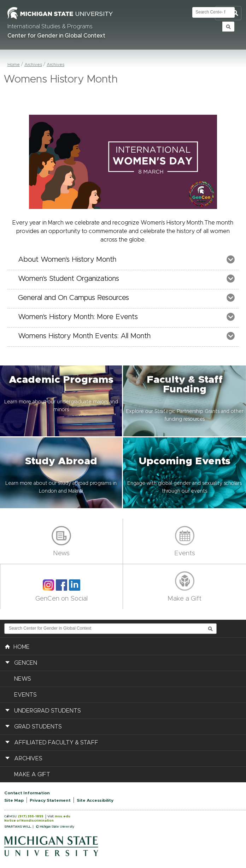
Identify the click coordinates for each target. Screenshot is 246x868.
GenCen (26, 663)
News (61, 554)
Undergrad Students (48, 711)
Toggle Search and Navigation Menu (228, 13)
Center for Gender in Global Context (56, 36)
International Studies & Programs (50, 27)
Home (14, 64)
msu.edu (63, 816)
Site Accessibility (95, 800)
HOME (17, 646)
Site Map (14, 800)
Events (185, 554)
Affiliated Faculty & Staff (56, 743)
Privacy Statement (50, 800)
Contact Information (27, 793)
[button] (61, 401)
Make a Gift (184, 599)
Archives (33, 64)
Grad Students (38, 727)
